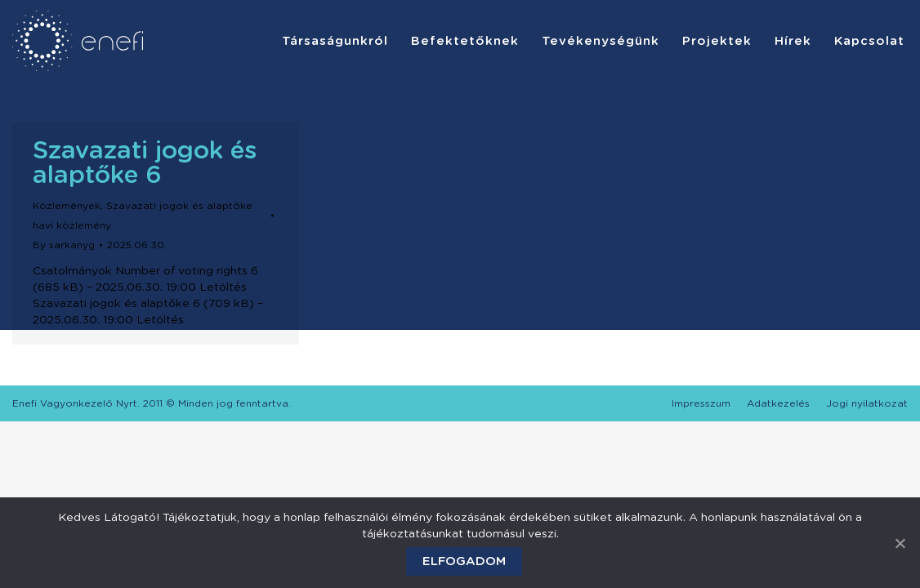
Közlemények (67, 206)
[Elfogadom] (900, 543)
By (64, 245)
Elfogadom (464, 561)
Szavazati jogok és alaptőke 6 (145, 163)
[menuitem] (335, 41)
